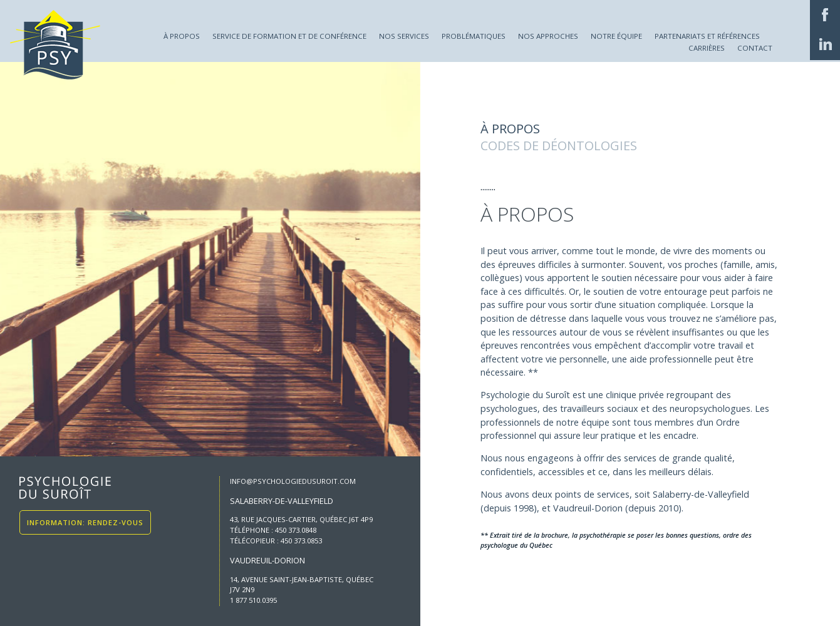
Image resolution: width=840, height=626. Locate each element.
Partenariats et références (707, 36)
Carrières (707, 48)
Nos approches (548, 36)
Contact (755, 48)
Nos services (404, 36)
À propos (182, 36)
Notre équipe (616, 36)
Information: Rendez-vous (85, 522)
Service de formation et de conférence (289, 36)
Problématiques (474, 36)
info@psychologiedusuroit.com (293, 481)
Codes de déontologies (559, 146)
